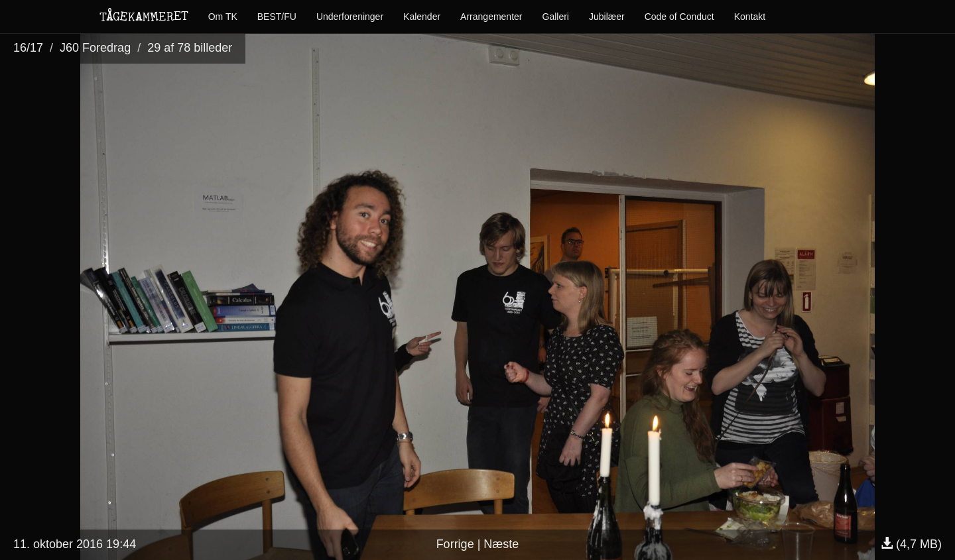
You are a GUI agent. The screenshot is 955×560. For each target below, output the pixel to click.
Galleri (556, 17)
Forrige (455, 544)
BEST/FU (277, 17)
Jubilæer (607, 17)
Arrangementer (491, 17)
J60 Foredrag (95, 48)
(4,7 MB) (911, 544)
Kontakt (750, 17)
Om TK (223, 17)
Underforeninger (350, 17)
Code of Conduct (679, 17)
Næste (501, 544)
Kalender (422, 17)
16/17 (28, 48)
